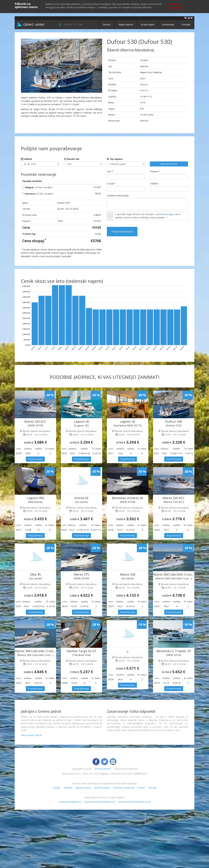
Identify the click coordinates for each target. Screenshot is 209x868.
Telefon (154, 184)
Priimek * (155, 171)
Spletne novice (83, 788)
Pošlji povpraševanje (122, 232)
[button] (27, 66)
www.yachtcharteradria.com (100, 802)
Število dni (72, 159)
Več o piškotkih (176, 8)
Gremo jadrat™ (103, 769)
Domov (107, 24)
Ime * (110, 171)
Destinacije (168, 24)
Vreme (141, 788)
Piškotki (68, 788)
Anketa (57, 788)
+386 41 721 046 (73, 24)
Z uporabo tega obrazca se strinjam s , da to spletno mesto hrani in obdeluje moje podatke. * (148, 216)
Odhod (26, 159)
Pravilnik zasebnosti (124, 788)
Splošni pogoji (102, 788)
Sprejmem (174, 4)
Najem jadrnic (126, 24)
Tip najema (115, 159)
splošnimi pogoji (165, 214)
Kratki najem (148, 24)
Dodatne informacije (118, 195)
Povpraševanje (35, 459)
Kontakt (186, 24)
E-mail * (111, 184)
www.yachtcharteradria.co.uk (134, 802)
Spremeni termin (169, 164)
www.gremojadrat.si (70, 802)
